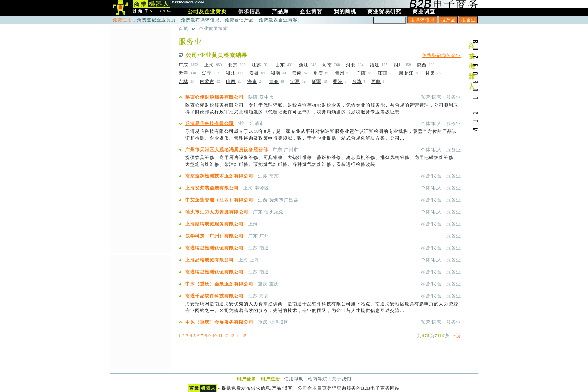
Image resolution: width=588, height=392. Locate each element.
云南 (297, 73)
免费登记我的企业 (441, 56)
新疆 (316, 81)
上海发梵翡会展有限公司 (212, 188)
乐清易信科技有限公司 (210, 123)
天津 (183, 73)
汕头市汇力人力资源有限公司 (217, 212)
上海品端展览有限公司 (210, 260)
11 (220, 336)
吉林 (183, 81)
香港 (338, 81)
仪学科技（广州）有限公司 (214, 236)
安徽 (254, 73)
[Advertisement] (140, 138)
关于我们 (342, 379)
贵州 (340, 73)
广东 (183, 65)
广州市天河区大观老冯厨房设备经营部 (227, 150)
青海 (274, 81)
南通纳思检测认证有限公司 (214, 248)
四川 (398, 65)
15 (244, 336)
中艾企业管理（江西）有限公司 (219, 200)
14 (238, 336)
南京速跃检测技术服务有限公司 (219, 176)
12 (226, 336)
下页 (456, 336)
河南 (327, 65)
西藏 (376, 81)
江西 (382, 73)
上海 (209, 65)
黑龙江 (406, 73)
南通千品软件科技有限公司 (214, 296)
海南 (252, 81)
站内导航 (318, 379)
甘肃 (430, 73)
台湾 (357, 81)
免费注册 (122, 20)
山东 (280, 65)
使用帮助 (294, 379)
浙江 (304, 65)
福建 (375, 65)
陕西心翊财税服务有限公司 (214, 97)
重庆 (318, 73)
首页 (183, 29)
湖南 (276, 73)
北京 (233, 65)
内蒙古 (207, 81)
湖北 (231, 73)
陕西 (422, 65)
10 (214, 336)
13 (232, 336)
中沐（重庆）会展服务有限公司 (219, 284)
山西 (231, 81)
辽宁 (207, 73)
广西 (361, 73)
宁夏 (295, 81)
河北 (351, 65)
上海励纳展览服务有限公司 (214, 224)
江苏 (256, 65)
